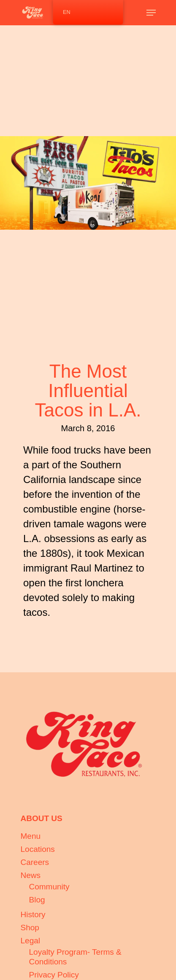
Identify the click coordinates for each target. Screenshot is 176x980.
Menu (31, 836)
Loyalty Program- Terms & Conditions (75, 957)
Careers (35, 862)
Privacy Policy (54, 975)
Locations (38, 849)
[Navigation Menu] (151, 13)
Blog (37, 900)
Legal (31, 941)
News (31, 875)
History (33, 914)
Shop (30, 928)
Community (49, 887)
